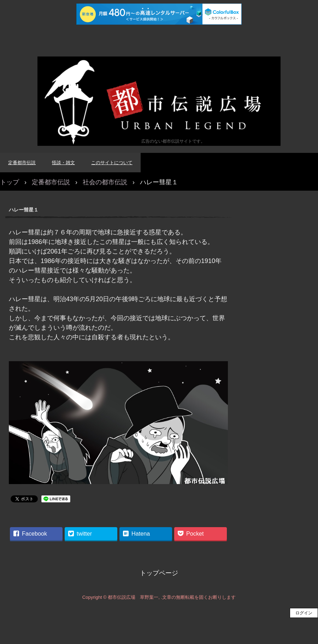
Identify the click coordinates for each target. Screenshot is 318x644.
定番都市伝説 (22, 163)
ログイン (304, 613)
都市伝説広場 (159, 101)
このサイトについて (112, 163)
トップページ (159, 573)
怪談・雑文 (63, 163)
